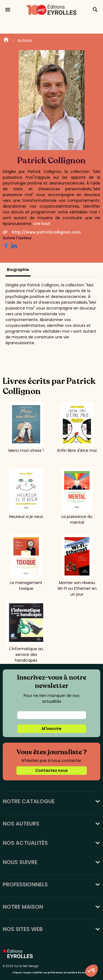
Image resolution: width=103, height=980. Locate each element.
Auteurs (25, 40)
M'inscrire (52, 729)
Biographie (18, 270)
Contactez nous (51, 770)
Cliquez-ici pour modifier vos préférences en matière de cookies (51, 973)
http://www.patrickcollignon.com (42, 232)
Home (6, 40)
